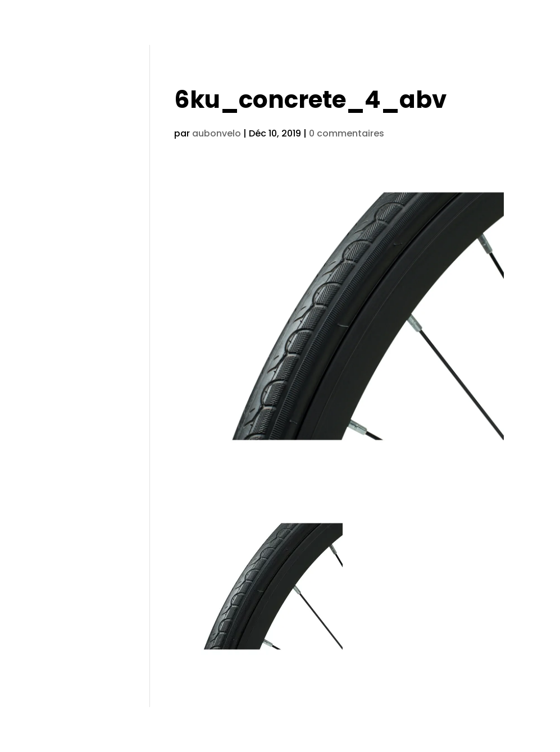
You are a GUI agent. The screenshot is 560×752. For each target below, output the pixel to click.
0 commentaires (347, 133)
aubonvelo (217, 133)
